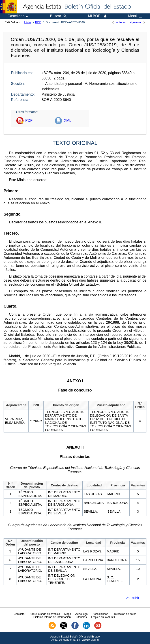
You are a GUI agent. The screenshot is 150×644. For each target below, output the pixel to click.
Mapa (68, 614)
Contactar (19, 614)
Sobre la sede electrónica (45, 614)
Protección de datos (124, 614)
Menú (135, 16)
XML (67, 121)
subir (135, 598)
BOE (38, 22)
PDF (29, 121)
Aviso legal (82, 614)
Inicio (27, 22)
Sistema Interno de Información (52, 617)
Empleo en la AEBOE (104, 617)
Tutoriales (81, 617)
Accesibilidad (100, 614)
